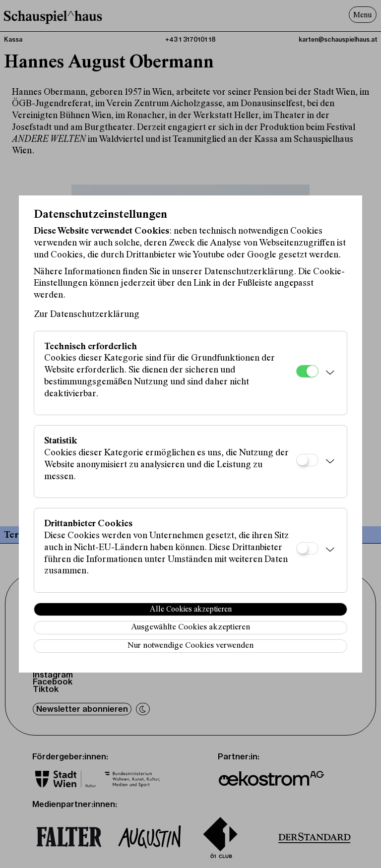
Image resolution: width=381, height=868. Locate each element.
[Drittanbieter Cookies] (307, 548)
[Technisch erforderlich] (307, 371)
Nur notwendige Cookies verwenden (190, 646)
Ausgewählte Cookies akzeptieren (190, 628)
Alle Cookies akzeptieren (191, 610)
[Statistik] (307, 460)
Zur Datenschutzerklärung (87, 315)
